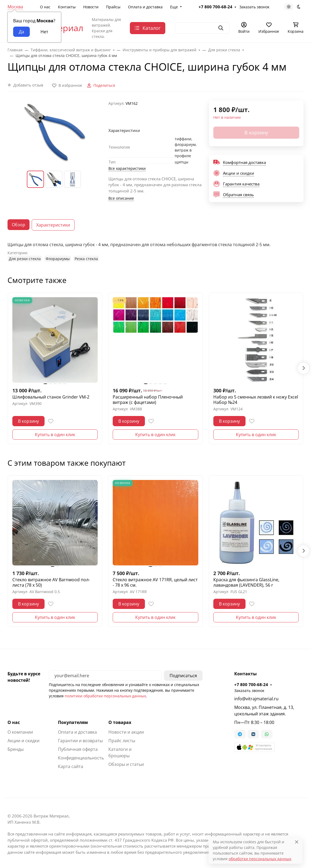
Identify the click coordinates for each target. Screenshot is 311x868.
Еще (174, 7)
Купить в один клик (55, 435)
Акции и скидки (23, 741)
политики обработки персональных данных (105, 696)
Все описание (121, 198)
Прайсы (113, 7)
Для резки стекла (25, 259)
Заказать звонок (254, 7)
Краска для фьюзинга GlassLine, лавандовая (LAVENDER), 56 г (246, 582)
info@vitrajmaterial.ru (256, 699)
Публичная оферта (78, 749)
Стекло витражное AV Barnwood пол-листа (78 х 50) (51, 582)
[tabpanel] (155, 252)
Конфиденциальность (81, 758)
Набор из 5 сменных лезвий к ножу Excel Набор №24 (256, 400)
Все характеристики (127, 168)
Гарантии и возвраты (80, 741)
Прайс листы (122, 741)
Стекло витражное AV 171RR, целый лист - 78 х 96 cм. (155, 582)
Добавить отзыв (28, 85)
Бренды (16, 749)
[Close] (297, 842)
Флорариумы (58, 259)
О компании (20, 732)
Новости (91, 7)
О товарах (120, 722)
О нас (45, 7)
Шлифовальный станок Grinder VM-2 (51, 397)
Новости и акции (126, 732)
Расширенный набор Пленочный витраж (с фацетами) (148, 400)
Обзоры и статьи (126, 764)
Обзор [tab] (19, 225)
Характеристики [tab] (53, 225)
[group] (55, 131)
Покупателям (73, 722)
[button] (254, 747)
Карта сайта (71, 766)
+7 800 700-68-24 (215, 7)
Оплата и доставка (145, 7)
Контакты (67, 7)
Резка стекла (86, 259)
